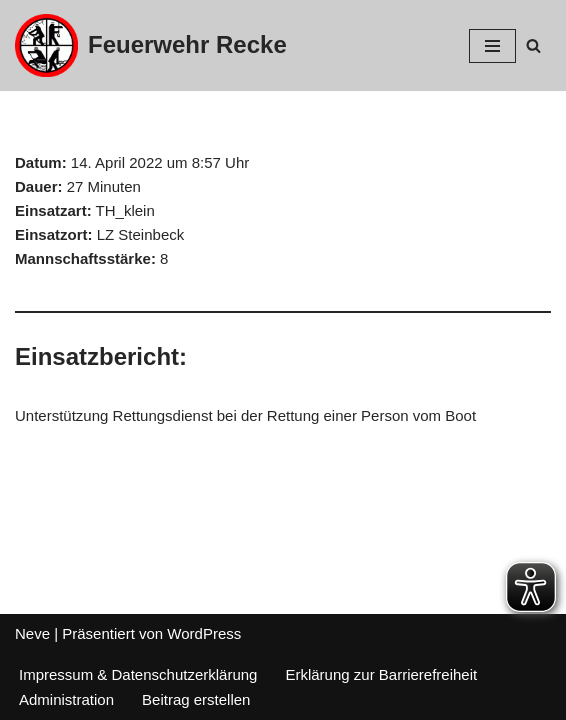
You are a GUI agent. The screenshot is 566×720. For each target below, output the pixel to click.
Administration (66, 699)
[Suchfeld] (533, 45)
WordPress (204, 633)
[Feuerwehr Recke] (151, 45)
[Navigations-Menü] (492, 46)
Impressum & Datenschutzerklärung (138, 674)
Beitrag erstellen (196, 699)
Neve (32, 633)
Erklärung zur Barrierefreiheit (381, 674)
